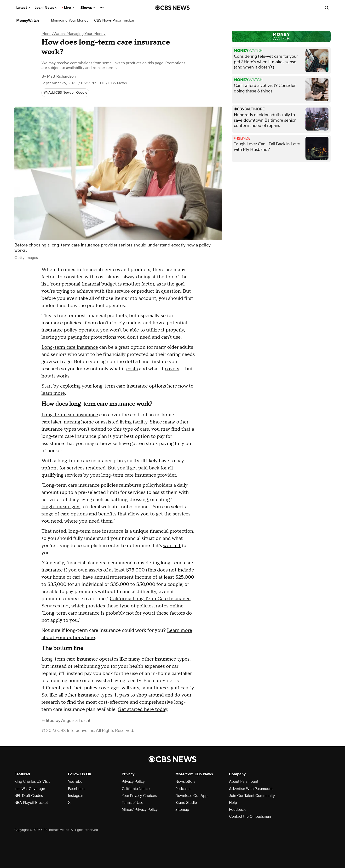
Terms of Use (132, 803)
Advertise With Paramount (251, 789)
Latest (23, 8)
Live (69, 8)
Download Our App (191, 796)
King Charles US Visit (32, 782)
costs (132, 369)
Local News (46, 8)
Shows (88, 8)
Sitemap (182, 810)
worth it (172, 546)
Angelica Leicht (76, 721)
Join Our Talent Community (252, 796)
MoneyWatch (28, 21)
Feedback (237, 810)
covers (172, 369)
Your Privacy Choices (139, 796)
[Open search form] (327, 8)
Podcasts (183, 789)
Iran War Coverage (30, 789)
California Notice (136, 789)
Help (233, 803)
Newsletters (185, 782)
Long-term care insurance (70, 347)
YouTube (75, 782)
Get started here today (142, 709)
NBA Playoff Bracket (31, 803)
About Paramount (244, 782)
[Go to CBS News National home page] (172, 8)
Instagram (76, 796)
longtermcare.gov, (61, 507)
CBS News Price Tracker (114, 20)
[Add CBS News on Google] (65, 93)
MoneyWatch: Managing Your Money (73, 34)
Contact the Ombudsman (250, 817)
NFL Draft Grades (29, 796)
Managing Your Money (70, 20)
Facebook (76, 789)
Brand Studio (186, 803)
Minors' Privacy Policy (140, 810)
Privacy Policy (133, 782)
